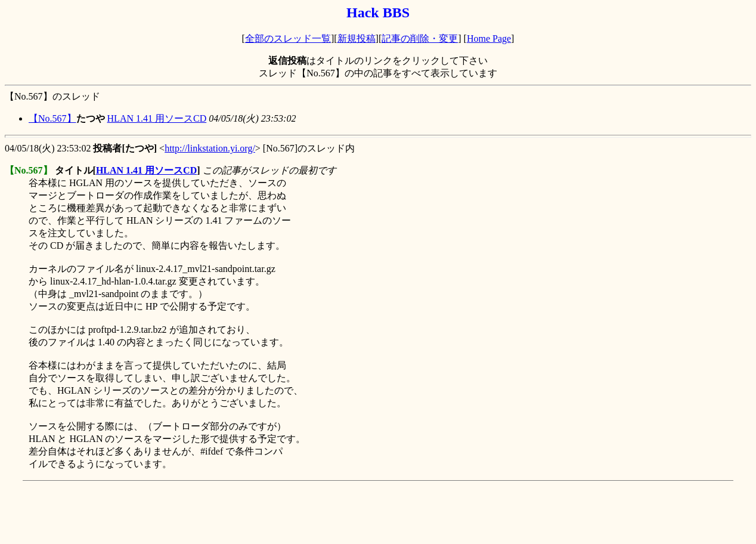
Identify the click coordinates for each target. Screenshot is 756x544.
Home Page (489, 38)
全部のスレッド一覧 (288, 38)
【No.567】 (52, 118)
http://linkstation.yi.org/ (210, 148)
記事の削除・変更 (420, 38)
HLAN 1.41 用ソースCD (157, 118)
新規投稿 (357, 38)
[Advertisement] (222, 512)
